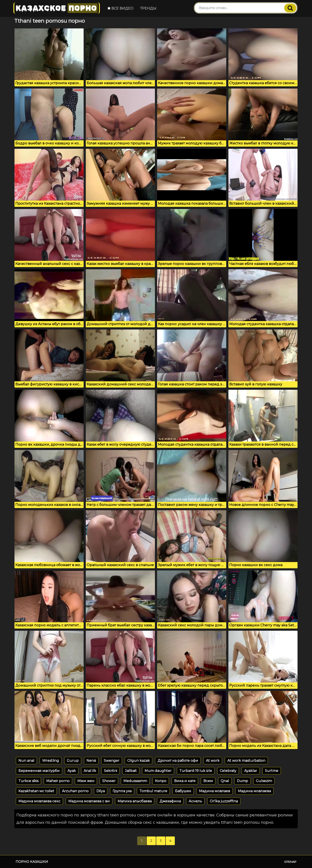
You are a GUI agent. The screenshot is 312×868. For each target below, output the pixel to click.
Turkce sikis (28, 781)
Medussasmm (135, 781)
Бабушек (183, 791)
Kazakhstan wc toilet (36, 791)
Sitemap (290, 862)
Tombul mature (153, 791)
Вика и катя (185, 781)
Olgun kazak (138, 761)
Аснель (195, 801)
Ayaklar (251, 771)
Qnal (225, 781)
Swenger (112, 761)
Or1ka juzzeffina (224, 801)
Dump (242, 781)
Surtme (272, 771)
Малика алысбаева (135, 801)
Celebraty (228, 771)
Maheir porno (58, 781)
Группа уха (122, 791)
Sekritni (111, 771)
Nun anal (26, 761)
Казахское (57, 8)
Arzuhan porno (75, 791)
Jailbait (131, 771)
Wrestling (51, 761)
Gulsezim (264, 781)
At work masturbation (246, 761)
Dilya (101, 791)
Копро (161, 781)
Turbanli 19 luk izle (196, 771)
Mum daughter (158, 771)
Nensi (91, 761)
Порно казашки (32, 862)
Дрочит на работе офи (178, 761)
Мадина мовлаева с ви (89, 801)
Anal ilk (90, 771)
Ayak (72, 771)
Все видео (120, 8)
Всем (208, 781)
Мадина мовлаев (215, 791)
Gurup (73, 761)
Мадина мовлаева (254, 791)
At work (213, 761)
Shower (109, 781)
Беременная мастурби (39, 771)
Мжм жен (86, 781)
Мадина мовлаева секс (39, 801)
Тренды (148, 8)
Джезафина (170, 801)
